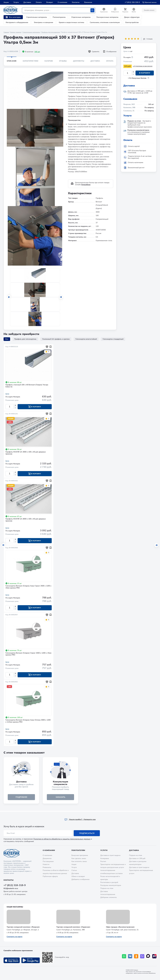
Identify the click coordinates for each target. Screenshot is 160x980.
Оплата (39, 2)
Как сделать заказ (79, 858)
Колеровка (105, 858)
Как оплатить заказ (79, 861)
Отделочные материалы (81, 17)
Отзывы (63, 61)
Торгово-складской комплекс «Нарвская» (73, 927)
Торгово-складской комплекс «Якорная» (23, 927)
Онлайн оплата (149, 10)
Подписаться (87, 833)
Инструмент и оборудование (17, 22)
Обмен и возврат (78, 876)
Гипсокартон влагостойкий (86, 339)
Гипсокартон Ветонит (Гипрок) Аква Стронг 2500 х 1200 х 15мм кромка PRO (28, 587)
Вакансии (88, 2)
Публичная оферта (50, 876)
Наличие (49, 61)
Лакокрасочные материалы (107, 17)
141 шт (37, 52)
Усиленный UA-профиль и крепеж (56, 339)
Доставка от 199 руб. (137, 858)
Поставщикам (48, 861)
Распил (103, 861)
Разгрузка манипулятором (111, 885)
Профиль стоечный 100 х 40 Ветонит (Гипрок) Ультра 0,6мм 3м (27, 386)
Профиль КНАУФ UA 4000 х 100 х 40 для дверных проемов (26, 520)
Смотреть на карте (15, 937)
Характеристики (30, 61)
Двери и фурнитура (132, 17)
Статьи (74, 870)
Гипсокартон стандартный (113, 339)
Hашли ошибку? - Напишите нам (80, 820)
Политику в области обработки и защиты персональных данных (62, 839)
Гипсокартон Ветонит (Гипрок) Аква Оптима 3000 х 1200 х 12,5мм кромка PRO (28, 722)
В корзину (145, 73)
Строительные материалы (37, 17)
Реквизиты (47, 867)
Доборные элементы (108, 897)
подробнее (21, 798)
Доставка (27, 2)
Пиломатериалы (59, 17)
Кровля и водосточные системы (72, 22)
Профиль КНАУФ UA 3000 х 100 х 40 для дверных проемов (26, 453)
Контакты (76, 2)
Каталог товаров (16, 32)
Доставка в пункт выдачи (110, 855)
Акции (6, 2)
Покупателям (78, 850)
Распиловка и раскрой (109, 882)
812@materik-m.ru (11, 889)
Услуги (16, 2)
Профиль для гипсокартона (50, 32)
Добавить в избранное (80, 879)
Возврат (50, 2)
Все (7, 339)
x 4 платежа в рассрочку (143, 66)
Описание (12, 61)
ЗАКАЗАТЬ (60, 798)
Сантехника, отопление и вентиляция (105, 22)
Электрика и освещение (44, 22)
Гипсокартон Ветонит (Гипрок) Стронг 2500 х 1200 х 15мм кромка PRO (28, 655)
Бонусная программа (80, 855)
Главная (6, 32)
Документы (79, 61)
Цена (7, 394)
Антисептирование (108, 894)
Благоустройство (132, 22)
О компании (62, 2)
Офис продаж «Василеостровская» (120, 927)
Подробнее (86, 185)
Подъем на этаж (107, 888)
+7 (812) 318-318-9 (132, 2)
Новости (46, 864)
